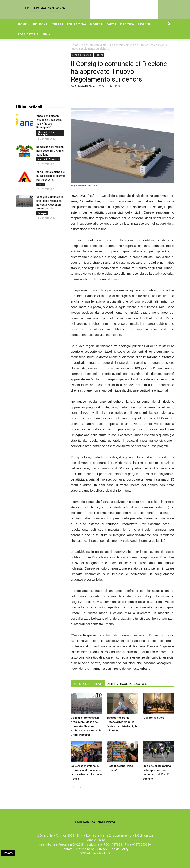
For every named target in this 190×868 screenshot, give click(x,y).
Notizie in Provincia (48, 159)
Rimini (47, 34)
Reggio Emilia (28, 34)
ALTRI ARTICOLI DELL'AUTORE (127, 684)
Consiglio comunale (94, 45)
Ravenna (144, 24)
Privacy (102, 849)
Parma (111, 24)
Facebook (99, 853)
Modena (96, 24)
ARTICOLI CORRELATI (88, 684)
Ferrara (57, 24)
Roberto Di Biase (85, 86)
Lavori (41, 184)
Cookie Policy (119, 849)
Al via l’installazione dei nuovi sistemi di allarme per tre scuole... (51, 176)
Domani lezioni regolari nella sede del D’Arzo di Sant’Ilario (50, 151)
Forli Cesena (77, 24)
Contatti (67, 849)
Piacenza (127, 24)
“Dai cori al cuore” (154, 718)
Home (24, 24)
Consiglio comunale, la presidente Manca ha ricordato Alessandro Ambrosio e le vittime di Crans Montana (86, 726)
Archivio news (85, 849)
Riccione (99, 55)
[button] (169, 24)
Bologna (40, 24)
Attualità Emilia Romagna (46, 133)
